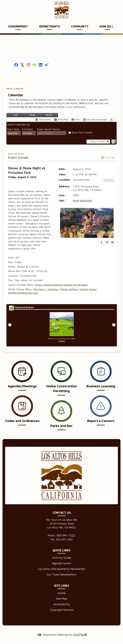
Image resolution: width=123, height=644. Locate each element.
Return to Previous (16, 154)
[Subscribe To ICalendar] (95, 120)
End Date (27, 129)
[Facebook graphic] (16, 65)
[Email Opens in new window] (112, 243)
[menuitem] (18, 27)
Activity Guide (62, 558)
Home (9, 88)
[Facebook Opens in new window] (101, 243)
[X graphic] (22, 65)
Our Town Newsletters (62, 574)
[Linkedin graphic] (41, 65)
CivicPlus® (80, 634)
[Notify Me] (61, 120)
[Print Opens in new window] (75, 120)
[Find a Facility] (43, 120)
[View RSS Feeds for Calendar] (112, 120)
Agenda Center (62, 563)
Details (62, 341)
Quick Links (61, 550)
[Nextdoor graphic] (34, 65)
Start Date (13, 129)
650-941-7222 (66, 535)
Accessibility (62, 604)
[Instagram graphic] (28, 65)
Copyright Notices (62, 610)
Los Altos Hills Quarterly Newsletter (62, 569)
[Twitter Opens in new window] (107, 243)
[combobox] (14, 133)
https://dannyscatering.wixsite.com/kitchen (61, 285)
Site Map (61, 599)
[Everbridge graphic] (47, 64)
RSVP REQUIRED (83, 201)
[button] (98, 142)
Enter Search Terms (48, 129)
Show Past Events (82, 132)
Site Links (62, 586)
